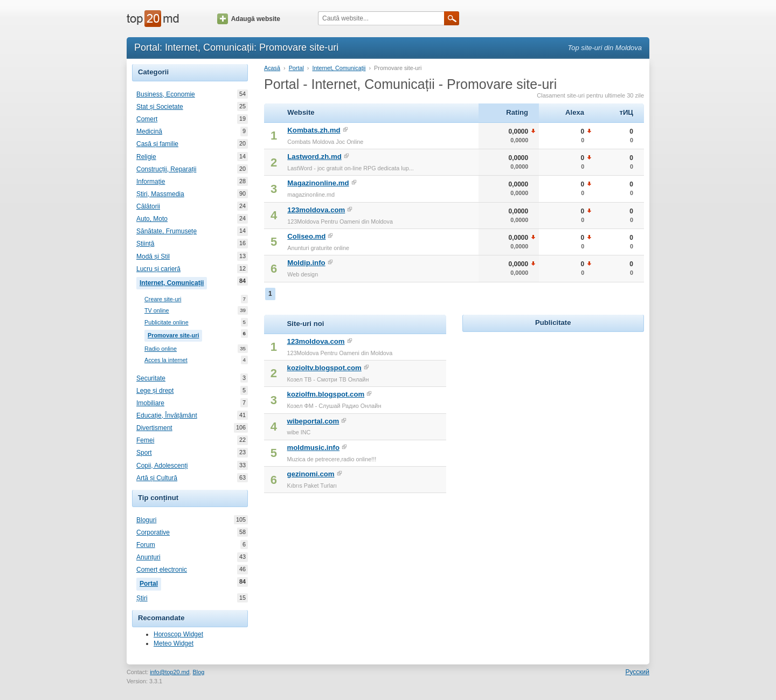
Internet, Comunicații (173, 282)
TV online (157, 311)
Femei (145, 440)
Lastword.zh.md (314, 157)
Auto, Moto (152, 219)
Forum (146, 545)
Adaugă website (249, 19)
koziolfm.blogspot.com (326, 394)
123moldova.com (316, 210)
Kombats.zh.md (314, 130)
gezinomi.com (311, 474)
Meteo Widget (174, 643)
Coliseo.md (306, 236)
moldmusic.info (313, 448)
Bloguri (146, 520)
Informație (151, 182)
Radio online (161, 349)
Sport (144, 453)
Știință (145, 244)
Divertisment (154, 428)
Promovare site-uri (175, 334)
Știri (142, 598)
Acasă (272, 68)
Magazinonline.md (318, 183)
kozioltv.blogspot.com (324, 368)
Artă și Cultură (157, 478)
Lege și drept (155, 391)
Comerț (147, 119)
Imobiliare (150, 403)
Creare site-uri (163, 299)
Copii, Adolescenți (162, 466)
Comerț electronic (162, 570)
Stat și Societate (160, 107)
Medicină (149, 131)
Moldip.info (306, 263)
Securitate (151, 378)
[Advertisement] (553, 402)
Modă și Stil (153, 257)
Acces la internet (166, 360)
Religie (146, 157)
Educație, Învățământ (167, 415)
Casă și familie (157, 144)
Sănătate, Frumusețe (167, 231)
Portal (150, 583)
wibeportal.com (313, 421)
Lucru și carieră (158, 269)
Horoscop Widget (178, 634)
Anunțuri (148, 557)
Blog (199, 672)
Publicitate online (167, 323)
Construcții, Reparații (166, 169)
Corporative (153, 532)
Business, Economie (166, 94)
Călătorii (148, 206)
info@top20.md (169, 672)
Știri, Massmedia (160, 194)
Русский (637, 672)
